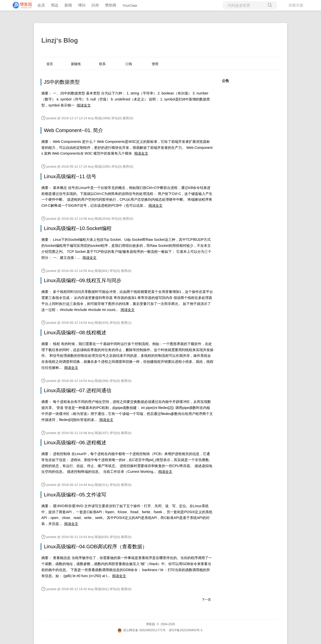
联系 (102, 64)
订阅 (129, 64)
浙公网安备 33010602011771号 (141, 630)
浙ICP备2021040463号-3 (185, 630)
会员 (41, 5)
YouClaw (130, 5)
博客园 (150, 624)
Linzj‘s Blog (60, 40)
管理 (155, 64)
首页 (50, 64)
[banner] (20, 5)
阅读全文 (84, 105)
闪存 (95, 5)
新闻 (68, 5)
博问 (82, 5)
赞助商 (111, 5)
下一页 (206, 600)
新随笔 (76, 64)
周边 (55, 5)
